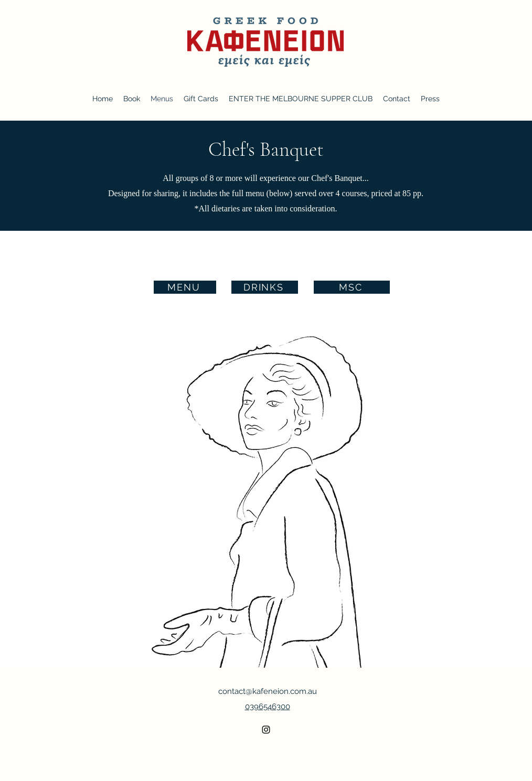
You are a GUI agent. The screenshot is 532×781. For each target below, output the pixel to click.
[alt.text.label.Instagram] (266, 730)
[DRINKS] (265, 287)
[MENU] (185, 287)
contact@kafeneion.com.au (268, 691)
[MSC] (352, 287)
